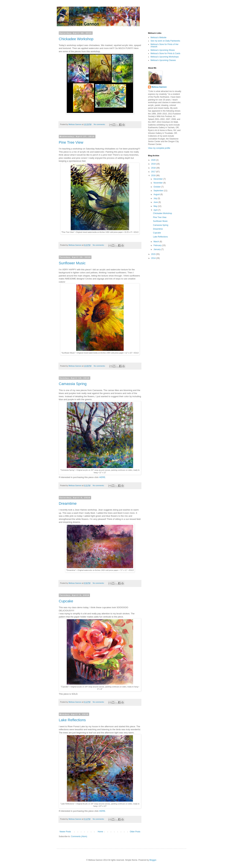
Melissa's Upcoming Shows (163, 50)
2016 (154, 175)
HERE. (102, 477)
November (158, 183)
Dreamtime (68, 503)
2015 (154, 254)
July (156, 198)
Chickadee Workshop (76, 39)
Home (100, 832)
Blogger (153, 860)
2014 (154, 258)
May (156, 206)
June (156, 202)
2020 (154, 160)
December (158, 179)
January (157, 249)
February (158, 245)
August (157, 194)
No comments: (100, 124)
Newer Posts (65, 832)
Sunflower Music (72, 263)
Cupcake (66, 601)
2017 (154, 172)
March (157, 242)
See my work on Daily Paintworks (165, 41)
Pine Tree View (71, 142)
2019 (154, 164)
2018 (154, 168)
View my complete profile (159, 148)
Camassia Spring (73, 384)
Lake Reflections (72, 720)
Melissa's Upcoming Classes (163, 60)
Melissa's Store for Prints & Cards (165, 53)
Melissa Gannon (159, 87)
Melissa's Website (158, 38)
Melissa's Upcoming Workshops (165, 57)
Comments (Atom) (79, 836)
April (156, 210)
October (157, 187)
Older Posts (135, 832)
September (159, 191)
